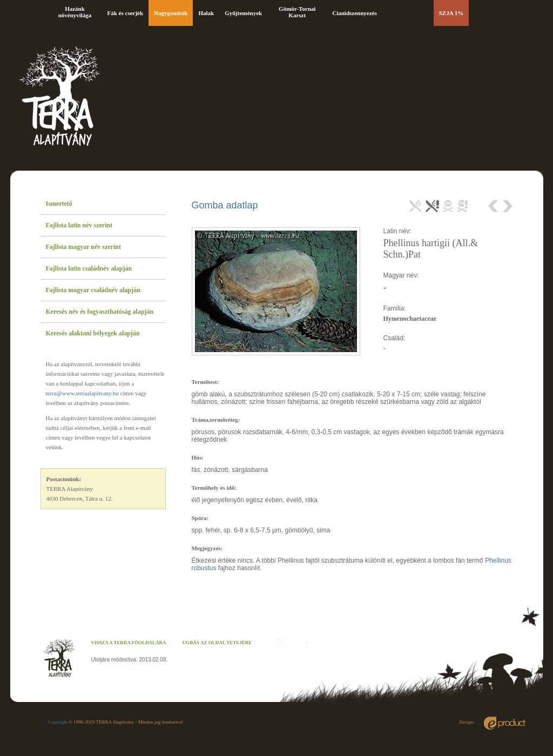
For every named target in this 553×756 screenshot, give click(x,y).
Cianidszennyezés (355, 13)
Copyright (58, 722)
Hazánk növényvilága (75, 12)
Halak (206, 13)
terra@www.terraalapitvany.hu (82, 393)
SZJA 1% (451, 13)
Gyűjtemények (243, 13)
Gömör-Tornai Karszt (297, 12)
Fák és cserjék (126, 13)
